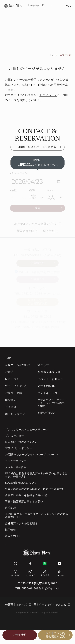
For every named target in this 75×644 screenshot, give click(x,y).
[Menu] (62, 6)
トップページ (48, 95)
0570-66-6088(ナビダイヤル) (41, 589)
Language (36, 5)
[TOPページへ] (14, 6)
